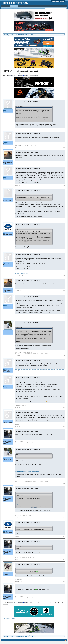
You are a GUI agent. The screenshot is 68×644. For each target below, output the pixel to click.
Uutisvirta (7, 6)
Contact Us (49, 640)
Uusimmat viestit (15, 8)
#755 (64, 484)
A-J (4, 332)
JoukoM (5, 142)
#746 (64, 250)
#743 (64, 162)
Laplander (6, 573)
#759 (64, 581)
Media (20, 6)
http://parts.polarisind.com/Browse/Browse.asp (27, 471)
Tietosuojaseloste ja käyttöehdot (60, 642)
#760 (64, 600)
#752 (64, 407)
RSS (65, 640)
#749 (64, 318)
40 (27, 75)
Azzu (5, 440)
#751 (64, 373)
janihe (5, 306)
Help (54, 640)
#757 (64, 537)
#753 (64, 426)
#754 (64, 445)
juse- (5, 386)
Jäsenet (26, 6)
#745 (64, 220)
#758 (64, 560)
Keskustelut (14, 6)
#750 (64, 356)
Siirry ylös (62, 640)
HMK (5, 111)
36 (19, 75)
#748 (64, 290)
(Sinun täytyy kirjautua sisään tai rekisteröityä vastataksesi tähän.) (52, 603)
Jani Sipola (23, 73)
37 (21, 75)
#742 (64, 148)
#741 (64, 129)
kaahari (5, 233)
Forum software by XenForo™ (13, 642)
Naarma (5, 421)
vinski (5, 161)
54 (31, 75)
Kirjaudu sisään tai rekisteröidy (58, 1)
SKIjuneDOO (7, 263)
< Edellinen (11, 75)
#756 (64, 518)
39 (25, 75)
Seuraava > (35, 75)
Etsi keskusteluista (6, 8)
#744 (64, 186)
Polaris (10, 73)
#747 (64, 276)
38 (23, 75)
